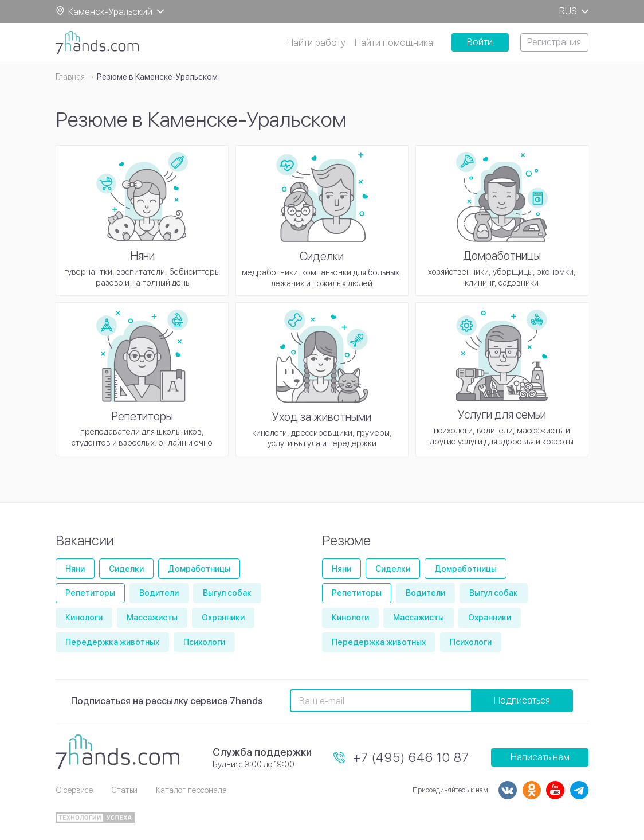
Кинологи (84, 618)
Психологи (204, 642)
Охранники (223, 618)
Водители (159, 593)
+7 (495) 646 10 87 (411, 757)
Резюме (346, 540)
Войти (480, 42)
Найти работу (316, 43)
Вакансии (85, 540)
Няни (75, 569)
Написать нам (540, 757)
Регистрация (554, 42)
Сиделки (126, 569)
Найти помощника (394, 43)
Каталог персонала (191, 790)
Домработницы (199, 569)
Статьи (124, 790)
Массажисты (152, 618)
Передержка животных (112, 642)
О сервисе (74, 790)
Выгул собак (227, 593)
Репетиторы (90, 593)
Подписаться (522, 700)
